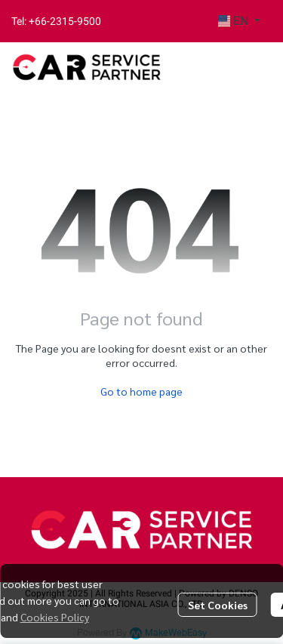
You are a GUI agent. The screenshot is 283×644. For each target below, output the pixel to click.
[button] (239, 21)
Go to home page (141, 391)
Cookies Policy (55, 617)
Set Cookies (218, 605)
